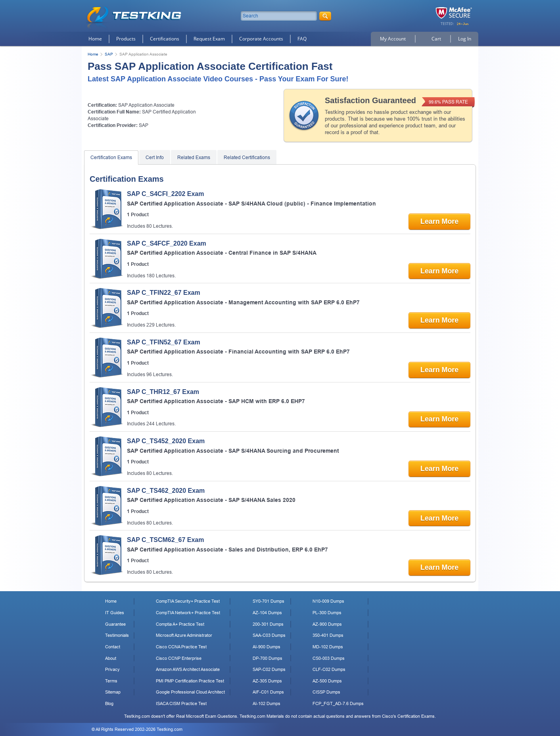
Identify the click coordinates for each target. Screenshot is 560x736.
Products (126, 39)
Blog (109, 703)
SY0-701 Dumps (268, 601)
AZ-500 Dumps (327, 681)
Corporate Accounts (261, 39)
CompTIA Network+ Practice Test (188, 613)
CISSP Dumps (326, 692)
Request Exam (209, 39)
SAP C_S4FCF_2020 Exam (167, 243)
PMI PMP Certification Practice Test (190, 681)
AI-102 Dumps (267, 703)
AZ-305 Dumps (267, 681)
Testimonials (117, 635)
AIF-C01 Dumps (268, 692)
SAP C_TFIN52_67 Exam (164, 342)
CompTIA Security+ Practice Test (188, 601)
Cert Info (155, 158)
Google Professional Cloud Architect (190, 692)
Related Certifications (247, 158)
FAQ (302, 39)
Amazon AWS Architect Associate (188, 669)
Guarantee (115, 624)
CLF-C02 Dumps (329, 669)
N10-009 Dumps (328, 601)
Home (95, 39)
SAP (109, 54)
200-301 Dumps (268, 624)
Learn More (439, 221)
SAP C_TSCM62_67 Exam (165, 540)
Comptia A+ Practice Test (180, 624)
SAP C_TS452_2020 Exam (166, 441)
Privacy (112, 669)
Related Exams (194, 158)
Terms (111, 681)
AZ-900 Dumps (327, 624)
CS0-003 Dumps (329, 658)
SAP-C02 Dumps (269, 669)
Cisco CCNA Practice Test (181, 647)
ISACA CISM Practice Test (181, 703)
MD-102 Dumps (328, 647)
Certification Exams (111, 158)
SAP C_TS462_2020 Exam (166, 491)
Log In (465, 39)
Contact (113, 647)
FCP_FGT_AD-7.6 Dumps (338, 703)
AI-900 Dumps (267, 647)
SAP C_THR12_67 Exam (163, 392)
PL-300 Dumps (327, 613)
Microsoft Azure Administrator (184, 635)
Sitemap (113, 692)
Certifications (165, 39)
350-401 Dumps (328, 635)
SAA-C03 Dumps (269, 635)
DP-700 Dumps (268, 658)
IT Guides (115, 613)
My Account (393, 39)
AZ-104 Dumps (267, 613)
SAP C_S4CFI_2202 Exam (165, 194)
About (111, 658)
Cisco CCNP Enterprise (179, 658)
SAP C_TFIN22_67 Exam (164, 293)
